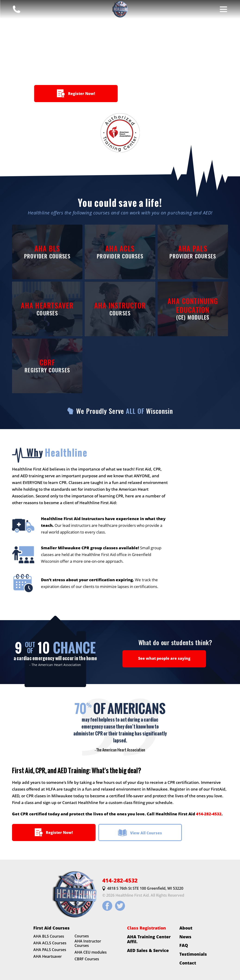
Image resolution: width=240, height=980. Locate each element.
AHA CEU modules (91, 952)
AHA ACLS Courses (50, 943)
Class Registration (146, 928)
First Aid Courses (51, 928)
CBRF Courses (87, 959)
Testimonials (193, 954)
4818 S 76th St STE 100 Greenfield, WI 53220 (143, 889)
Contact (188, 963)
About (186, 928)
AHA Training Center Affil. (149, 939)
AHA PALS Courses (50, 950)
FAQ (184, 945)
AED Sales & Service (148, 950)
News (185, 937)
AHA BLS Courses (49, 936)
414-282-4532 (209, 814)
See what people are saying (164, 658)
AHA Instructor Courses (88, 944)
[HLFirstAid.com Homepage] (120, 9)
